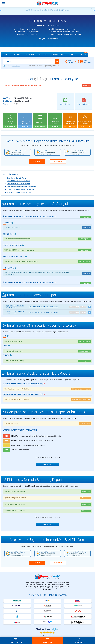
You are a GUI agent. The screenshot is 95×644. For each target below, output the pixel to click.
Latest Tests (16, 55)
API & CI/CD (43, 55)
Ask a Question (16, 642)
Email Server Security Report (17, 178)
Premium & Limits (58, 55)
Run (57, 61)
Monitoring (30, 55)
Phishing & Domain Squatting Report (20, 192)
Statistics (83, 54)
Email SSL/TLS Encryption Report (19, 181)
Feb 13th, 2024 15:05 (43, 312)
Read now (66, 10)
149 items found (85, 498)
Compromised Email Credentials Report (20, 190)
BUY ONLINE (58, 162)
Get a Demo (47, 642)
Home (5, 55)
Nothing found (86, 491)
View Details (48, 465)
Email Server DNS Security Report (18, 184)
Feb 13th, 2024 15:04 (43, 307)
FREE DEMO (37, 162)
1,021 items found (85, 424)
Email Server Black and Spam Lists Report (21, 187)
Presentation (79, 642)
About (71, 55)
